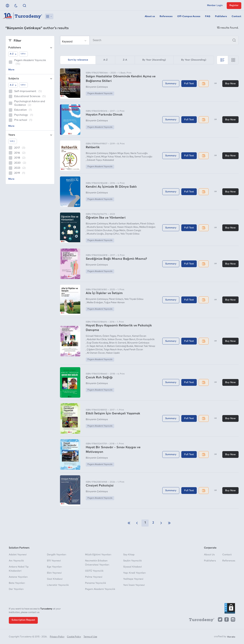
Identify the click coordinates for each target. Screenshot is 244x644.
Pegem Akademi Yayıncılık (100, 94)
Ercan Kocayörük (145, 340)
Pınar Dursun (124, 336)
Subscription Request (23, 620)
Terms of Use (90, 637)
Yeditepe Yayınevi (133, 579)
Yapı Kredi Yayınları (135, 573)
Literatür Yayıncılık (58, 585)
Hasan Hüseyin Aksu (128, 227)
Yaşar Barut (129, 340)
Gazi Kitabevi (55, 579)
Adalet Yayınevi (18, 555)
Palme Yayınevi (94, 577)
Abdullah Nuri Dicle (97, 340)
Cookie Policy (74, 637)
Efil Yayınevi (54, 561)
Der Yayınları (16, 589)
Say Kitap (129, 555)
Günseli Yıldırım (94, 336)
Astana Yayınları (18, 577)
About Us (209, 555)
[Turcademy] (200, 620)
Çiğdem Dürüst (95, 350)
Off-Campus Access (189, 16)
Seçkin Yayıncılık (132, 561)
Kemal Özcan (139, 336)
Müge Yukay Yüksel (111, 157)
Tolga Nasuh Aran (113, 350)
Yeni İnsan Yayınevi (134, 585)
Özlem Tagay (109, 336)
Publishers (221, 16)
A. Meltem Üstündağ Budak (119, 346)
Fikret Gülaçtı (147, 224)
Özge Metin (119, 231)
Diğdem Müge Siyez (119, 153)
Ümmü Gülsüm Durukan (99, 231)
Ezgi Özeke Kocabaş (97, 343)
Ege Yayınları (54, 567)
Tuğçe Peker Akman (114, 303)
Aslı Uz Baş (128, 157)
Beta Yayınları (17, 583)
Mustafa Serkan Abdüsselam (124, 224)
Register (234, 5)
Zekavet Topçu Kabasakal (100, 160)
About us (150, 16)
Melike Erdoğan (147, 227)
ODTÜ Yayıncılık (94, 571)
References (166, 16)
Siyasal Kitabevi (133, 567)
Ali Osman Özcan (96, 353)
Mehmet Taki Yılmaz (145, 346)
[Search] (149, 40)
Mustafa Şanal (95, 227)
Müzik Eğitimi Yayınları (98, 555)
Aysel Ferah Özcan (133, 350)
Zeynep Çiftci (112, 234)
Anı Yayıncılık (16, 561)
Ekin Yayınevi (54, 573)
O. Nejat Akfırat (95, 346)
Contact (236, 16)
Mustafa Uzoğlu (95, 234)
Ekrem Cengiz (134, 231)
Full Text (189, 84)
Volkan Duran (115, 340)
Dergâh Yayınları (57, 555)
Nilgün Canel (93, 157)
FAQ (208, 16)
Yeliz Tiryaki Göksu (130, 234)
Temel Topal (110, 227)
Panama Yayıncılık (95, 583)
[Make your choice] (75, 40)
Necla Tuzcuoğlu (139, 153)
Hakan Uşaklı (113, 353)
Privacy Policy (57, 637)
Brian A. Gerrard (118, 343)
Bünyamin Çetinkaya (97, 87)
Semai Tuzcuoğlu (143, 157)
